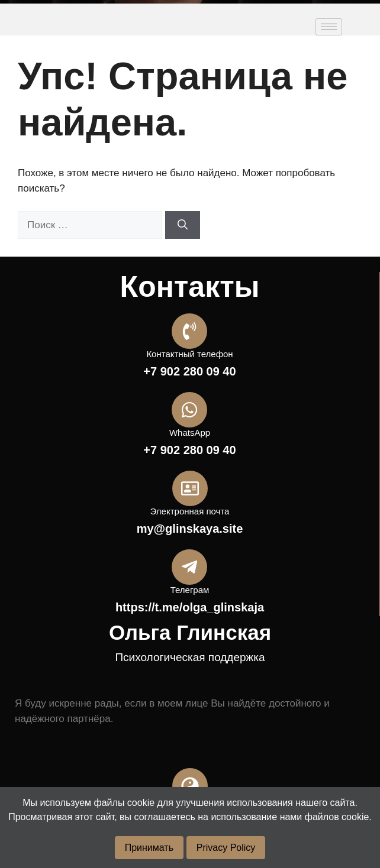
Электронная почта (190, 511)
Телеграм (190, 590)
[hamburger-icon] (329, 27)
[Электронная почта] (190, 488)
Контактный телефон (189, 354)
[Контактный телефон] (189, 331)
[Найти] (183, 225)
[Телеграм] (189, 567)
